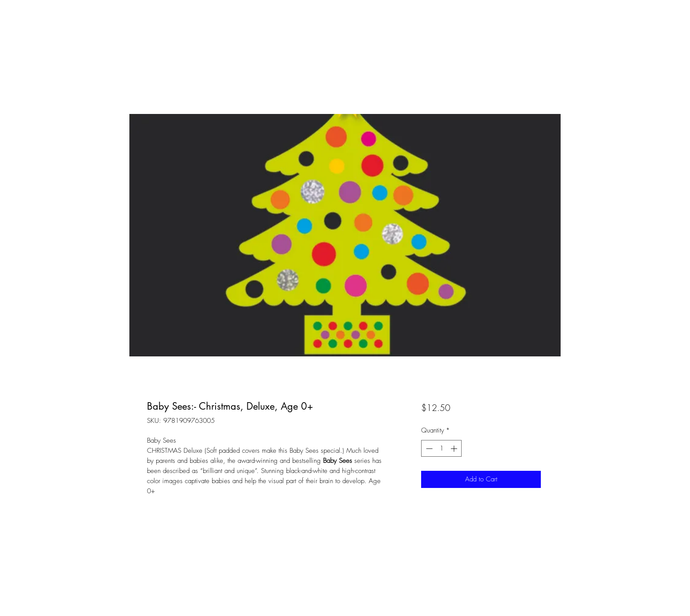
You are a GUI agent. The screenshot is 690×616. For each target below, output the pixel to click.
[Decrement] (428, 449)
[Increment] (455, 449)
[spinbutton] (442, 449)
